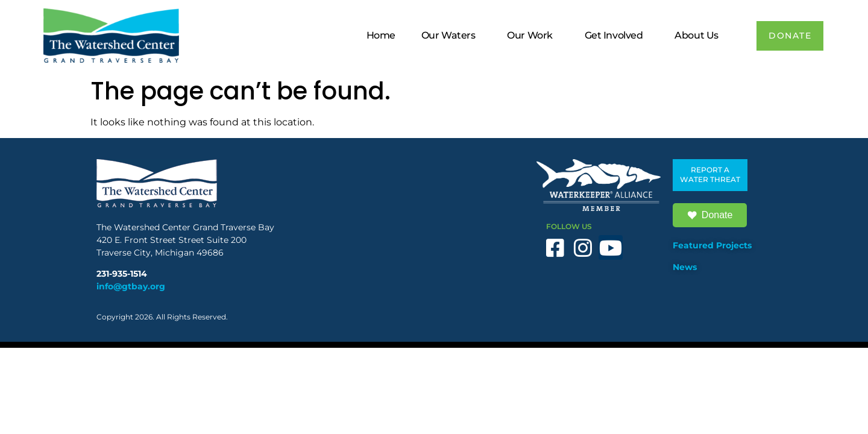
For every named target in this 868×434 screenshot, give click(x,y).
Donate (710, 215)
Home (380, 35)
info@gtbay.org (131, 286)
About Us (699, 36)
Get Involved (616, 36)
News (685, 267)
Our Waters (450, 36)
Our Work (532, 36)
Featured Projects (712, 245)
